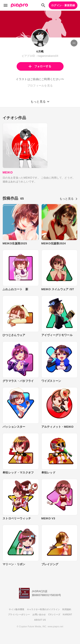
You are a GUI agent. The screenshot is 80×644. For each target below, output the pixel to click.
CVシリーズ (54, 615)
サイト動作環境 (16, 609)
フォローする (40, 66)
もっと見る (68, 199)
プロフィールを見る (40, 86)
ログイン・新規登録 (63, 5)
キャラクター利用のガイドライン (43, 609)
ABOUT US (40, 620)
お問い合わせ (39, 615)
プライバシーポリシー (19, 615)
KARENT (67, 615)
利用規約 (67, 609)
